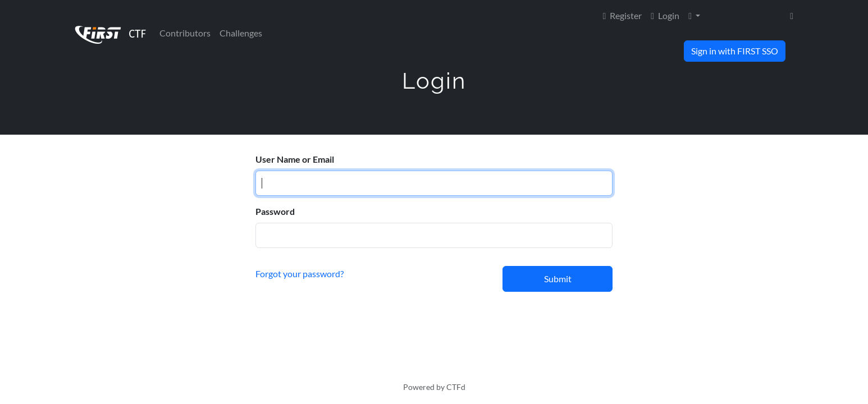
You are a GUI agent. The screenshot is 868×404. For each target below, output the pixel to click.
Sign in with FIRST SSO (735, 51)
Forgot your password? (300, 274)
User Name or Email (295, 159)
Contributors (185, 33)
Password (275, 211)
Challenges (241, 33)
